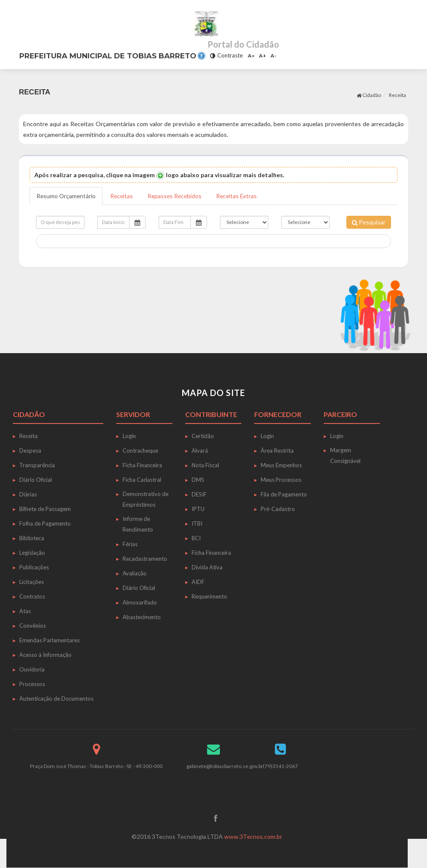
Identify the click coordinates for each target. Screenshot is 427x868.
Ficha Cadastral (142, 480)
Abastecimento (142, 617)
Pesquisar (369, 222)
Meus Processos (281, 480)
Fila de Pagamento (284, 494)
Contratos (32, 596)
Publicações (34, 567)
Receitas (123, 196)
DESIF (199, 494)
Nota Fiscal (205, 465)
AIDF (198, 582)
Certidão (203, 436)
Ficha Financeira (142, 465)
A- (274, 56)
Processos (32, 684)
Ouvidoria (32, 669)
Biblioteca (32, 538)
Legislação (32, 553)
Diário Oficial (36, 480)
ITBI (197, 523)
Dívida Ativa (207, 567)
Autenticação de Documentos (56, 699)
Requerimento (209, 596)
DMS (198, 480)
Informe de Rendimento (138, 524)
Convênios (33, 626)
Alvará (200, 451)
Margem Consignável (345, 455)
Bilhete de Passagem (45, 509)
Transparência (37, 465)
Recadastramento (145, 559)
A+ (263, 56)
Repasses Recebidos (177, 196)
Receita (397, 95)
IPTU (198, 509)
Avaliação (135, 573)
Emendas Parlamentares (50, 640)
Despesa (30, 451)
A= (251, 56)
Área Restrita (277, 451)
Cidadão (369, 95)
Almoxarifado (140, 602)
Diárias (28, 494)
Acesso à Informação (45, 655)
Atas (25, 611)
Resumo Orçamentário (67, 196)
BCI (196, 538)
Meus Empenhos (281, 465)
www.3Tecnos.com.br (253, 837)
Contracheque (140, 451)
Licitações (32, 582)
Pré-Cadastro (278, 509)
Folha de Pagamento (45, 523)
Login (129, 436)
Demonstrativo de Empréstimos (146, 499)
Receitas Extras (241, 196)
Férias (130, 544)
